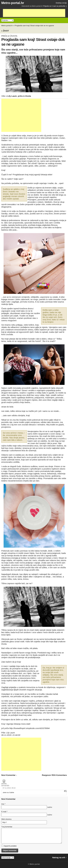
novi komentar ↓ (9, 775)
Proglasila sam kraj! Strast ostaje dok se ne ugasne (34, 26)
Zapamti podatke (9, 846)
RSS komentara (59, 775)
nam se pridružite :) (60, 6)
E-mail (4, 812)
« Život (5, 31)
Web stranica (6, 819)
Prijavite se (47, 6)
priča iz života (24, 96)
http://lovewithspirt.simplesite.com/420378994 (29, 728)
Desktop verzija (61, 3)
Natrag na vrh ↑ (59, 857)
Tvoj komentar (7, 827)
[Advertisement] (34, 13)
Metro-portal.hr (13, 3)
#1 (65, 791)
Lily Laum (12, 96)
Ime (3, 804)
